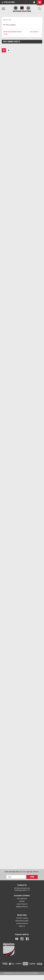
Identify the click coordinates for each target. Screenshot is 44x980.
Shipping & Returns (22, 907)
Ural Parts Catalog (22, 918)
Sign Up (25, 904)
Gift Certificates (22, 899)
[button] (22, 33)
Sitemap (36, 973)
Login (19, 904)
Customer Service (22, 923)
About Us (22, 926)
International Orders (22, 921)
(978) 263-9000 (8, 2)
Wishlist (22, 901)
